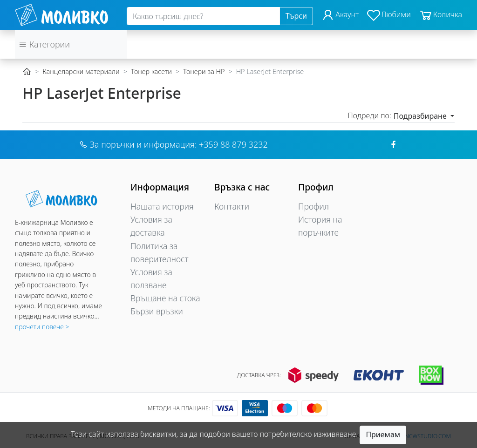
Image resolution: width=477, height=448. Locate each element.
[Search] (203, 16)
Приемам (383, 434)
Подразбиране (421, 116)
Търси (296, 16)
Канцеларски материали (81, 71)
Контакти (232, 206)
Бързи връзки (157, 311)
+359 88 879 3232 (233, 144)
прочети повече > (42, 327)
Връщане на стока (165, 298)
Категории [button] (44, 44)
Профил (313, 206)
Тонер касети (151, 71)
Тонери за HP (204, 71)
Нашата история (162, 206)
